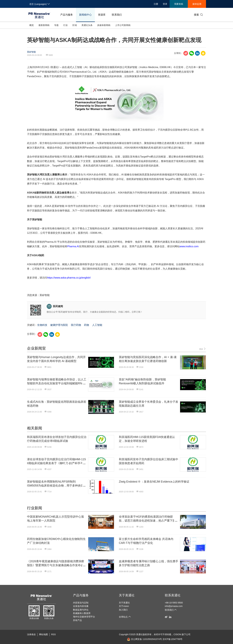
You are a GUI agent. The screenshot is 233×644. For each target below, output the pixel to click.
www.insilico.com (189, 246)
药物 (87, 325)
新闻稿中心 (85, 15)
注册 (156, 4)
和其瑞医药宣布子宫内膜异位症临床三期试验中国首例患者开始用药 (149, 461)
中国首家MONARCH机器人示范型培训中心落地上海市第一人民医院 (56, 519)
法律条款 (31, 634)
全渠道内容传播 (81, 606)
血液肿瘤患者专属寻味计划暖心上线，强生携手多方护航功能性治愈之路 (149, 563)
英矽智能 (31, 52)
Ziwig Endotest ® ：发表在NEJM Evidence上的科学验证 (154, 482)
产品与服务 (67, 15)
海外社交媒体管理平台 (84, 617)
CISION (177, 634)
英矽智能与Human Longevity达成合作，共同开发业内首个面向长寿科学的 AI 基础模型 (56, 359)
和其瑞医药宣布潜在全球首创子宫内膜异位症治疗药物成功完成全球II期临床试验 (57, 439)
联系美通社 (173, 595)
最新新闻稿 (44, 25)
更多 (203, 349)
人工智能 (97, 325)
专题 (56, 25)
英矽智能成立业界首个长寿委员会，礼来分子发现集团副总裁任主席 (149, 404)
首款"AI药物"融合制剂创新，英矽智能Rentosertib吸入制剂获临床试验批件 (142, 381)
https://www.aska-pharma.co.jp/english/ (69, 278)
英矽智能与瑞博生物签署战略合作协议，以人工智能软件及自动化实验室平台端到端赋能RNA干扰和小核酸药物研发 (57, 382)
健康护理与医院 (59, 325)
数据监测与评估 (81, 610)
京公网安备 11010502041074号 (144, 639)
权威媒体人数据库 (82, 613)
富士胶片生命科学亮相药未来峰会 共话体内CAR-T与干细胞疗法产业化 (146, 541)
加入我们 (123, 610)
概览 (32, 25)
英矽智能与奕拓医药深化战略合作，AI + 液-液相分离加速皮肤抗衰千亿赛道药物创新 (148, 359)
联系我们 (117, 15)
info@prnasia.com (174, 606)
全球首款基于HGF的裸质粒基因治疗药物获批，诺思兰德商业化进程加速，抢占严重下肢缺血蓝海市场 (149, 519)
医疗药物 (76, 325)
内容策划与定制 (81, 603)
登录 (165, 4)
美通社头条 (87, 25)
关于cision (124, 606)
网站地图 (43, 634)
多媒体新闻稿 (104, 25)
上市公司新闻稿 (123, 25)
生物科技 (42, 325)
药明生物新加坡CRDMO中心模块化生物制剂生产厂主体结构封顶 (56, 541)
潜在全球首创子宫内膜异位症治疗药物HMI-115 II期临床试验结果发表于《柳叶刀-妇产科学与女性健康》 (57, 462)
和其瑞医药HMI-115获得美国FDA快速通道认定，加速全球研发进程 (147, 439)
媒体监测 (197, 4)
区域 (75, 25)
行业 (65, 25)
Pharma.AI (73, 246)
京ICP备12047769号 (173, 639)
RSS (53, 634)
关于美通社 (127, 595)
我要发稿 (179, 4)
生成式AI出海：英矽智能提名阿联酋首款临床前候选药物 (57, 404)
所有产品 (77, 620)
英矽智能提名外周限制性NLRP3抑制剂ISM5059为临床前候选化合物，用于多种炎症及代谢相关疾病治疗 (57, 484)
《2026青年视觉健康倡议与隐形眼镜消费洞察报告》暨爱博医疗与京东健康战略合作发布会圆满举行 (57, 564)
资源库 (102, 15)
